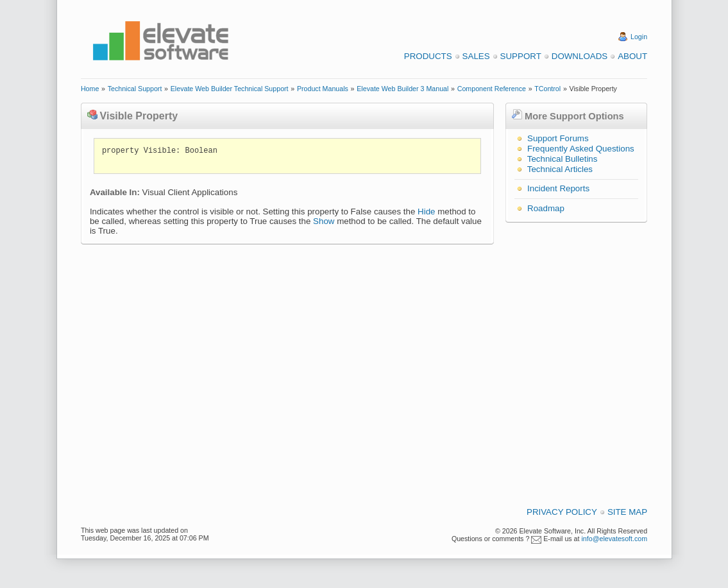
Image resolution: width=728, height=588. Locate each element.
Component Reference (492, 89)
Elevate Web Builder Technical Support (230, 89)
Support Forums (558, 138)
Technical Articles (560, 169)
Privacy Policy (562, 512)
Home (90, 89)
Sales (476, 56)
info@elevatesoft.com (614, 539)
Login (639, 37)
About (632, 56)
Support (521, 56)
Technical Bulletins (563, 159)
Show (324, 221)
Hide (426, 212)
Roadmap (546, 208)
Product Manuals (323, 89)
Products (428, 56)
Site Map (627, 512)
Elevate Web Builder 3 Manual (402, 89)
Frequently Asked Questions (581, 149)
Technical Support (135, 89)
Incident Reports (558, 188)
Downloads (580, 56)
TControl (547, 89)
